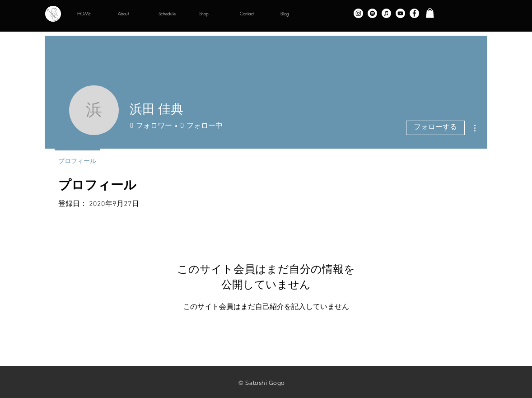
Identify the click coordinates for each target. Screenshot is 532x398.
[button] (430, 13)
